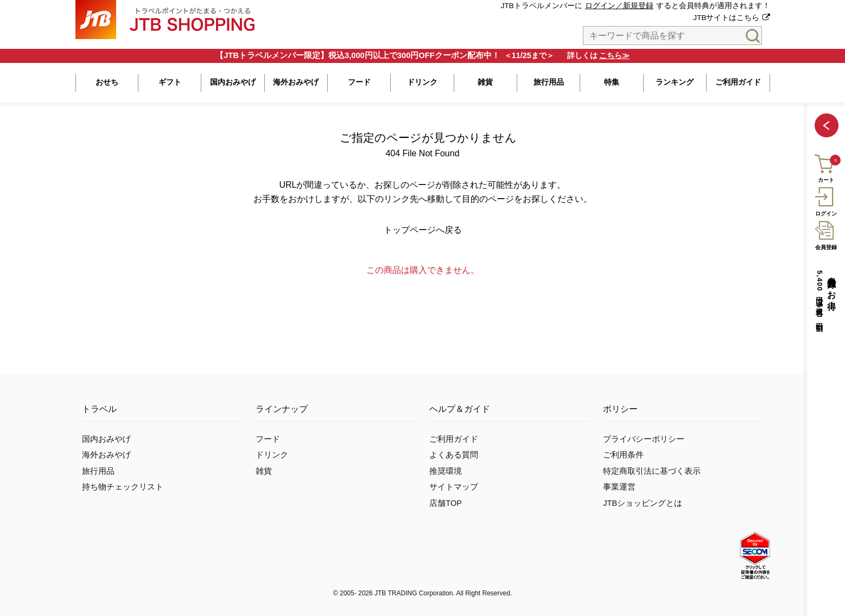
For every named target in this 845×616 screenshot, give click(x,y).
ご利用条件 (623, 455)
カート (825, 167)
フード (268, 439)
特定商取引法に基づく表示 (652, 471)
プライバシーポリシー (644, 439)
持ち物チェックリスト (123, 487)
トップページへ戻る (423, 230)
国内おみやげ (106, 439)
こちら (611, 55)
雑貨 (264, 471)
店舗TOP (446, 503)
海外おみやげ (106, 455)
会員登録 (826, 234)
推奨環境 (446, 471)
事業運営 (619, 487)
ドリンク (272, 455)
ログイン (826, 200)
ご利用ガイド (454, 439)
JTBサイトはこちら (726, 18)
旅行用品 (98, 471)
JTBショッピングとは (643, 503)
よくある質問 (454, 455)
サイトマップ (454, 487)
